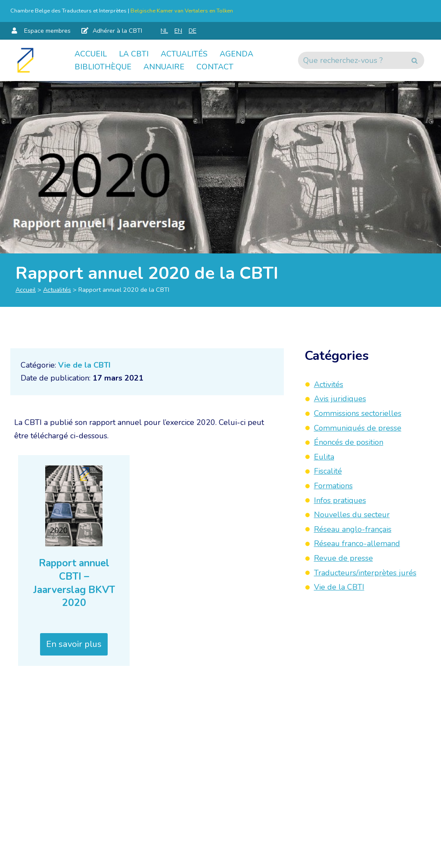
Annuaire (164, 67)
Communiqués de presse (358, 428)
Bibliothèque (103, 67)
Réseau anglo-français (353, 529)
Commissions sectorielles (358, 413)
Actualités (184, 54)
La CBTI (134, 54)
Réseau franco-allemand (357, 543)
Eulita (324, 457)
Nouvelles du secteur (352, 515)
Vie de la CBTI (84, 365)
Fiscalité (328, 471)
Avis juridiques (340, 399)
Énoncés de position (349, 442)
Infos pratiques (340, 500)
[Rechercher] (351, 60)
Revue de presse (343, 558)
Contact (215, 67)
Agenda (236, 54)
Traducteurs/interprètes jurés (365, 573)
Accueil (91, 54)
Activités (329, 384)
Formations (333, 486)
